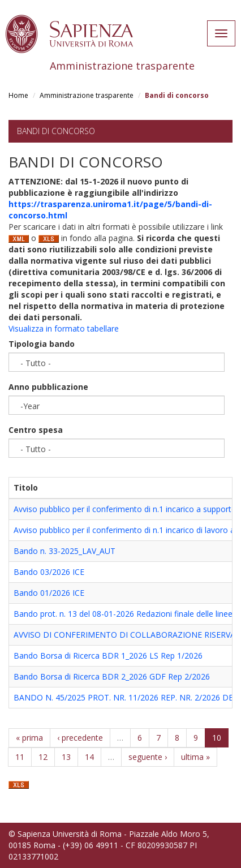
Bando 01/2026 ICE (49, 593)
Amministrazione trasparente (87, 95)
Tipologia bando (42, 344)
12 (43, 757)
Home (18, 95)
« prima (29, 738)
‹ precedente (80, 738)
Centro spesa (36, 430)
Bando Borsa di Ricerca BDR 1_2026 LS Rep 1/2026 (108, 656)
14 (89, 757)
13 (66, 757)
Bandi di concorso (56, 131)
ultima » (195, 757)
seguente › (148, 757)
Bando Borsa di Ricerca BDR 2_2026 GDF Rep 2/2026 (112, 676)
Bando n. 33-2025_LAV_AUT (64, 551)
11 (20, 757)
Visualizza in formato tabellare (64, 328)
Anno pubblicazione (48, 387)
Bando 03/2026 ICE (49, 572)
